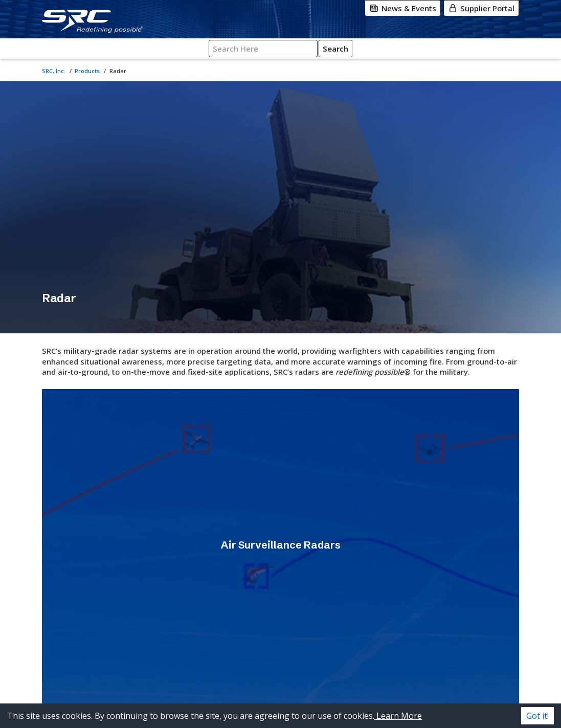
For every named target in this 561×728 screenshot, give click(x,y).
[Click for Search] (488, 49)
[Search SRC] (443, 49)
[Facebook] (474, 668)
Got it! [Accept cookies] (537, 716)
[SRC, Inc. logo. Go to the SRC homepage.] (89, 670)
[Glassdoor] (484, 688)
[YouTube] (463, 688)
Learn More (398, 716)
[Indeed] (500, 688)
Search (488, 49)
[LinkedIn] (496, 668)
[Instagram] (454, 668)
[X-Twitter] (433, 668)
